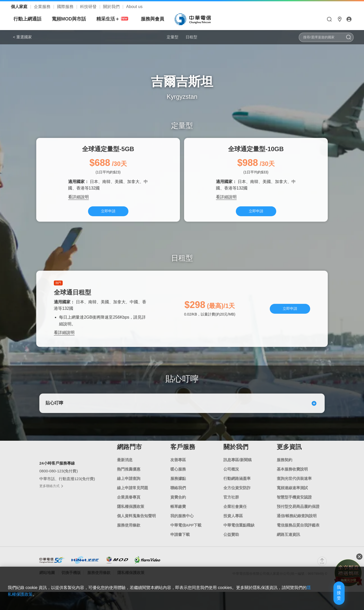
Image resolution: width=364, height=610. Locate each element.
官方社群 (231, 506)
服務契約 (285, 469)
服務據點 (178, 488)
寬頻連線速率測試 (292, 497)
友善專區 (178, 469)
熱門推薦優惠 (129, 478)
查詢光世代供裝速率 (294, 488)
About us (134, 7)
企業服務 (43, 7)
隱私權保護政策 (131, 516)
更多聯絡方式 (51, 495)
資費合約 (178, 506)
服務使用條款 (129, 534)
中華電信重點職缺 (239, 534)
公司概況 (231, 478)
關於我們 (112, 7)
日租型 (195, 37)
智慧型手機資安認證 (294, 506)
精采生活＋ (162, 19)
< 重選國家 (22, 37)
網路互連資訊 (288, 544)
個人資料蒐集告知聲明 (136, 525)
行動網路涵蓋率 (237, 488)
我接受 (329, 598)
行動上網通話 (76, 19)
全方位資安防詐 (237, 497)
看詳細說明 (78, 198)
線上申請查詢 (129, 488)
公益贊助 (231, 544)
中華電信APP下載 (186, 534)
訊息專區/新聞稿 (238, 469)
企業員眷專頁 (129, 506)
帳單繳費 (178, 516)
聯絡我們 (178, 497)
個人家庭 (20, 7)
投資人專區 (233, 525)
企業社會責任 (235, 516)
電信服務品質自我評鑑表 (298, 534)
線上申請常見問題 (133, 497)
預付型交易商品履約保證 (298, 516)
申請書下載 (180, 544)
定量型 (169, 37)
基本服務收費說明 (292, 478)
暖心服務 (178, 478)
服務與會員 (201, 19)
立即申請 (108, 213)
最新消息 (125, 469)
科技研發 (89, 7)
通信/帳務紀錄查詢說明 (297, 525)
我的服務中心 (182, 525)
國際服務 (66, 7)
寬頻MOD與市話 (118, 19)
